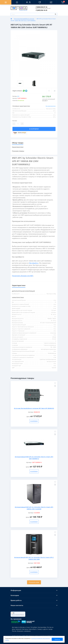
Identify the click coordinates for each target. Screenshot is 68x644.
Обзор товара (18, 143)
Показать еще (34, 582)
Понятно (57, 639)
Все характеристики (51, 106)
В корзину (34, 129)
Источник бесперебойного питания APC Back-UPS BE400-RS (34, 408)
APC (18, 96)
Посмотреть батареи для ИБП (23, 276)
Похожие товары (18, 151)
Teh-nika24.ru (34, 263)
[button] (28, 2)
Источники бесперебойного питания (24, 19)
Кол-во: (15, 121)
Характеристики (18, 147)
